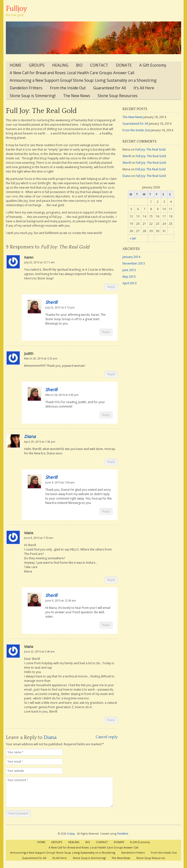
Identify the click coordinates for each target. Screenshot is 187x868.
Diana (30, 436)
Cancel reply (107, 737)
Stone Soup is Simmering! (33, 96)
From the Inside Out (68, 88)
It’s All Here (144, 88)
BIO (79, 65)
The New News (77, 96)
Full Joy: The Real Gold (41, 111)
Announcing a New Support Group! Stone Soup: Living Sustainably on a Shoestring (83, 80)
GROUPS (37, 65)
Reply (111, 287)
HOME (16, 65)
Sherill (51, 302)
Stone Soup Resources (118, 96)
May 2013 (129, 277)
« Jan (133, 238)
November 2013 (134, 263)
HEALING (60, 65)
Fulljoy (16, 9)
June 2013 (129, 270)
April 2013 (130, 283)
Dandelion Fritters (26, 88)
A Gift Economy (153, 65)
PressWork (123, 834)
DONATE (124, 65)
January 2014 (131, 257)
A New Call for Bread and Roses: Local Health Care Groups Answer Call (72, 73)
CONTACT (99, 65)
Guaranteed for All (110, 88)
